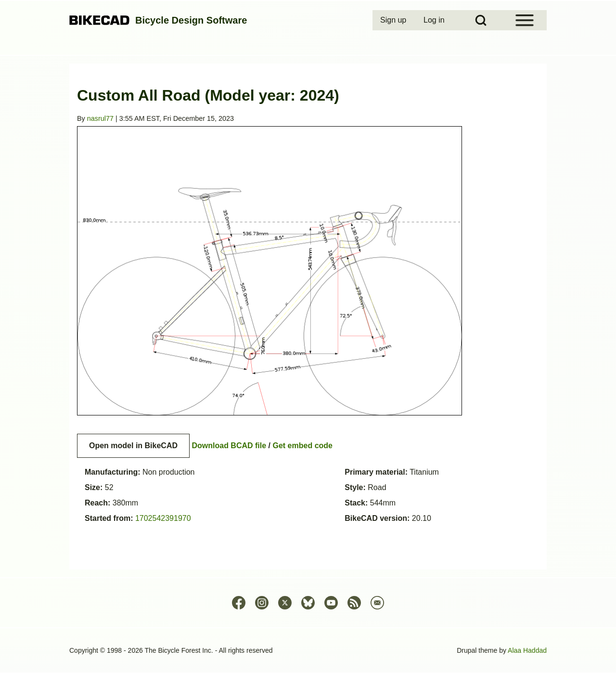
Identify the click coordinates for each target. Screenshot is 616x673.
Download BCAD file (229, 446)
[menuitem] (394, 20)
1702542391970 (163, 518)
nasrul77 (100, 118)
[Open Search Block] (481, 20)
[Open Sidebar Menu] (525, 20)
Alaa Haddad (527, 650)
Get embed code (303, 446)
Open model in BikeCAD (133, 446)
